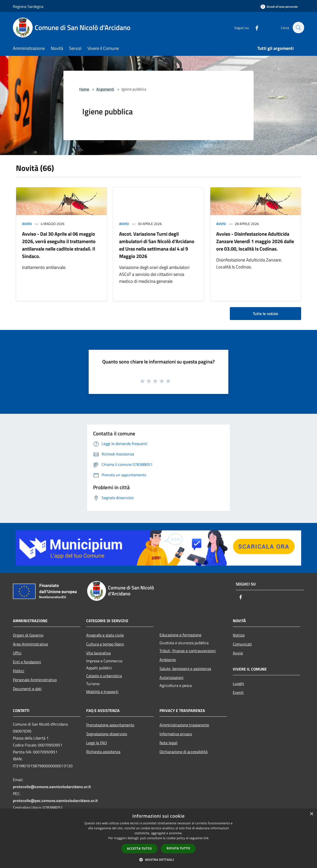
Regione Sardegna (28, 6)
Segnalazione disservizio (107, 734)
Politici (19, 671)
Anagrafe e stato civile (105, 635)
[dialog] (158, 838)
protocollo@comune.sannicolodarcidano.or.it (52, 787)
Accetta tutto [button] (139, 849)
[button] (158, 860)
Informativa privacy (176, 734)
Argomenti (105, 89)
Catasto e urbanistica (104, 676)
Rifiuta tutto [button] (178, 848)
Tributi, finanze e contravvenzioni (188, 651)
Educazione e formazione (180, 635)
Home (84, 89)
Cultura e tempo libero (105, 644)
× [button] (311, 814)
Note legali (169, 743)
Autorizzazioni (172, 677)
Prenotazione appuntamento (110, 725)
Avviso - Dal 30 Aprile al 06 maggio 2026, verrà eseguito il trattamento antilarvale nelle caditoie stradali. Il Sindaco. (59, 245)
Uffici (17, 653)
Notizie (239, 635)
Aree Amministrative (30, 644)
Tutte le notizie (265, 314)
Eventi (238, 692)
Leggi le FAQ (97, 743)
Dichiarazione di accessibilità (184, 752)
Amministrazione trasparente (184, 725)
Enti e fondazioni (27, 662)
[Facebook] (254, 27)
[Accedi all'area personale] (279, 7)
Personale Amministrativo (35, 680)
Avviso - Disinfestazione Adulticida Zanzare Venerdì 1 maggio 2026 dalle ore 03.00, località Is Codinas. (255, 241)
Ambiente (168, 660)
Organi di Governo (28, 635)
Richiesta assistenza (103, 752)
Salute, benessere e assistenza (185, 669)
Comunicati (242, 644)
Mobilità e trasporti (102, 692)
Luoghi (238, 683)
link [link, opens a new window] (206, 838)
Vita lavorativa (98, 653)
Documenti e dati (27, 689)
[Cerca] (298, 28)
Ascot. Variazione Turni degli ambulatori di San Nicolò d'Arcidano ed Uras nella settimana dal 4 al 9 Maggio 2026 (157, 245)
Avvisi (27, 224)
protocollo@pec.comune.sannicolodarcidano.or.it (55, 801)
